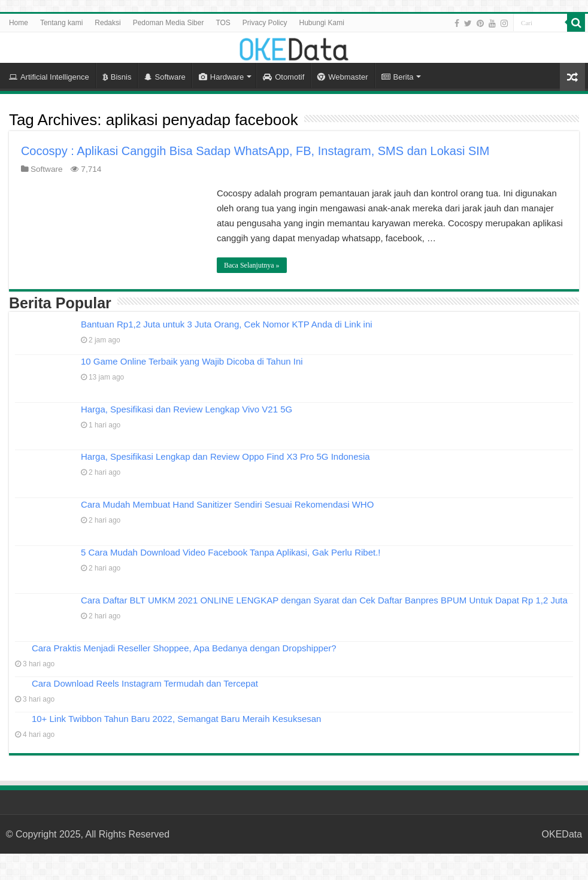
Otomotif (284, 77)
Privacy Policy (265, 23)
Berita (398, 77)
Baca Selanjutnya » (252, 265)
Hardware (221, 77)
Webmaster (343, 77)
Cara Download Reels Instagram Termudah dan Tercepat (145, 683)
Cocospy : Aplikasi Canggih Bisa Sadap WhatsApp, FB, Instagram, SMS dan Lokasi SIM (255, 151)
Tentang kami (61, 23)
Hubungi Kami (322, 23)
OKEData (562, 834)
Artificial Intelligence (49, 77)
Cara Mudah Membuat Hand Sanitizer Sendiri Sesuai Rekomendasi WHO (227, 504)
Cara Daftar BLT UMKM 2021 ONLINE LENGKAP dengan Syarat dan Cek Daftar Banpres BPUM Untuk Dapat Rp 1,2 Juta (324, 600)
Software (165, 77)
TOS (223, 23)
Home (19, 23)
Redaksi (107, 23)
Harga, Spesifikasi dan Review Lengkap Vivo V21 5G (187, 409)
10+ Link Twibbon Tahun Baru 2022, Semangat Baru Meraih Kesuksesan (177, 719)
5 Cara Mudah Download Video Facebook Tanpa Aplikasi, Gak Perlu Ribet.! (231, 552)
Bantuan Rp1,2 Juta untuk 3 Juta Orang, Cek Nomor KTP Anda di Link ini (227, 324)
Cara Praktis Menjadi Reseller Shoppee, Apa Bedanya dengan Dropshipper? (184, 648)
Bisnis (117, 77)
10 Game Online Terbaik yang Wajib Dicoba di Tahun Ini (192, 361)
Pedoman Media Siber (169, 23)
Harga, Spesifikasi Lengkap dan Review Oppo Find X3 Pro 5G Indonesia (225, 456)
